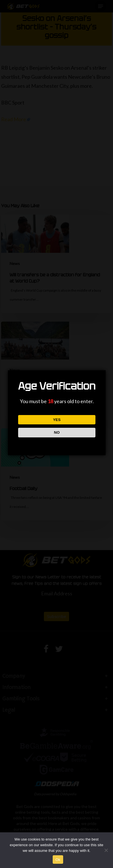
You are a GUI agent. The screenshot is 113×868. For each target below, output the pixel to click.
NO (57, 432)
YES (57, 420)
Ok (58, 860)
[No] (106, 850)
